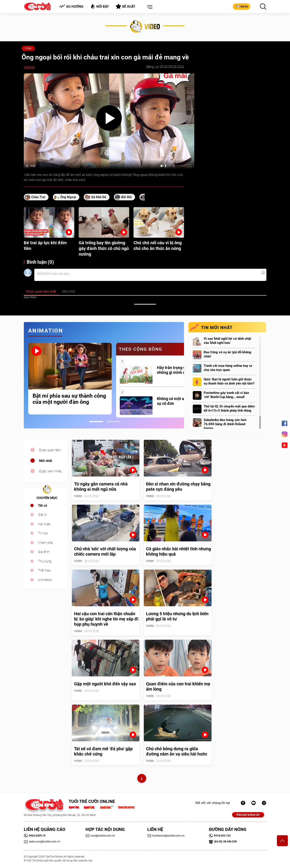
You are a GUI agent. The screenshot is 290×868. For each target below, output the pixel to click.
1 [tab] (96, 422)
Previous (23, 380)
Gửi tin (241, 6)
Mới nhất (46, 461)
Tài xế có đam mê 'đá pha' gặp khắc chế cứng (103, 751)
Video (28, 48)
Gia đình (44, 552)
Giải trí (43, 515)
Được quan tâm (50, 450)
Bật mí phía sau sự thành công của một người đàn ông (69, 399)
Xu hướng (71, 6)
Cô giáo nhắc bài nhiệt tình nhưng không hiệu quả (178, 551)
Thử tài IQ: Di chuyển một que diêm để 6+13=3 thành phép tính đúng (229, 408)
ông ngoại (68, 197)
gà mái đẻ (99, 197)
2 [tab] (114, 422)
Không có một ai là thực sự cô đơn (177, 401)
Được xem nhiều (51, 471)
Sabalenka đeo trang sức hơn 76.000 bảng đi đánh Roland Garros (225, 424)
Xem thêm (30, 297)
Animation (45, 580)
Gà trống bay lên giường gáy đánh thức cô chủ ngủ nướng (104, 248)
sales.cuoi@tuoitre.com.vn (42, 842)
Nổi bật (100, 6)
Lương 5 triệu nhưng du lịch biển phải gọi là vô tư (177, 616)
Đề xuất (126, 6)
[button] (149, 7)
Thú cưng (45, 561)
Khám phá (45, 543)
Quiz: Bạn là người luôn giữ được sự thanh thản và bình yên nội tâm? (229, 381)
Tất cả (43, 506)
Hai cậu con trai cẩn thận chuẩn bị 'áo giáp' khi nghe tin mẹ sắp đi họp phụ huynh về (106, 619)
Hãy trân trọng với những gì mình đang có (177, 370)
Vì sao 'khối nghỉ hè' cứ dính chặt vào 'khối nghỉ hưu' (227, 341)
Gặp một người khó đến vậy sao (105, 684)
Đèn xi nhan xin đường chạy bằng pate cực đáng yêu (178, 487)
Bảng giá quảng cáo (248, 815)
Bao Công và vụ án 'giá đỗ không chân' (227, 354)
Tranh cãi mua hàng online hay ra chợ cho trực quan (228, 368)
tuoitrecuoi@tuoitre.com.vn (166, 836)
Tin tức (43, 533)
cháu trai (38, 197)
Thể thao (44, 570)
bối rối (127, 197)
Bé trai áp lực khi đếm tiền (45, 246)
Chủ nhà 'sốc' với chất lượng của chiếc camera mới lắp (105, 551)
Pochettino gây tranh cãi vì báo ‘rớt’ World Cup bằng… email (226, 395)
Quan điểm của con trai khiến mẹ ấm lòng (178, 686)
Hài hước (44, 524)
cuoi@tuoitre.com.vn (100, 836)
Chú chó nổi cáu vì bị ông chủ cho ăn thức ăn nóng (158, 246)
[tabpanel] (70, 379)
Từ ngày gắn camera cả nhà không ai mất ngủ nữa (101, 487)
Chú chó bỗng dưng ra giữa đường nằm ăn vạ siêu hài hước (177, 751)
